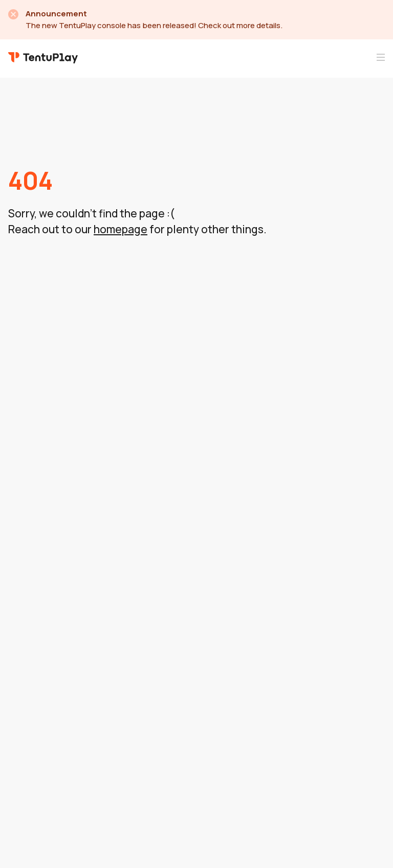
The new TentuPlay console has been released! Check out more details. (154, 25)
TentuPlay (43, 57)
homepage (121, 229)
